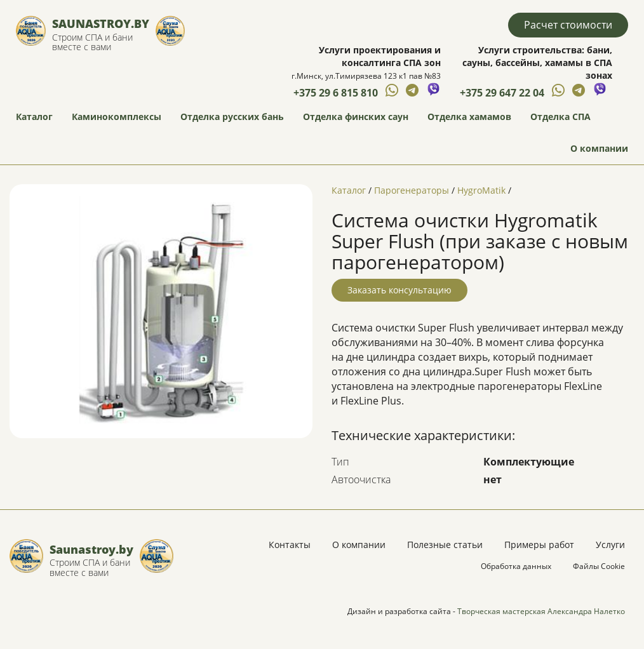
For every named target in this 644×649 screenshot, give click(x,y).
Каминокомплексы (117, 117)
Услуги (610, 545)
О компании (599, 148)
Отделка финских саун (356, 117)
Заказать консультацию (399, 290)
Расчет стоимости (568, 25)
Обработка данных (516, 566)
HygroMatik (481, 190)
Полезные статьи (445, 545)
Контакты (290, 545)
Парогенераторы (412, 190)
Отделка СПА (560, 117)
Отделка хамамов (469, 117)
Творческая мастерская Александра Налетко (541, 611)
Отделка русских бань (232, 117)
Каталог (34, 117)
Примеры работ (539, 545)
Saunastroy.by (101, 23)
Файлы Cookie (599, 566)
